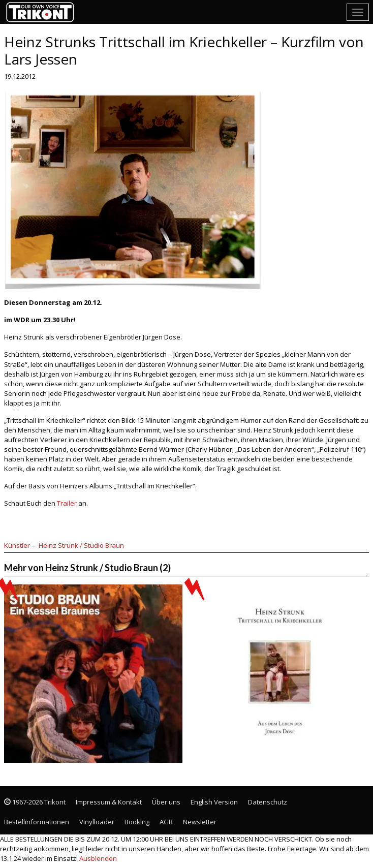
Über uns (166, 802)
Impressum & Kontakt (109, 802)
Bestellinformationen (37, 822)
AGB (166, 822)
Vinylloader (97, 822)
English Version (214, 802)
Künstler (17, 545)
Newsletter (200, 822)
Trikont (43, 12)
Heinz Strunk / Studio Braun (81, 545)
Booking (137, 822)
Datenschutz (268, 802)
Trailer (67, 503)
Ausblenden (98, 858)
